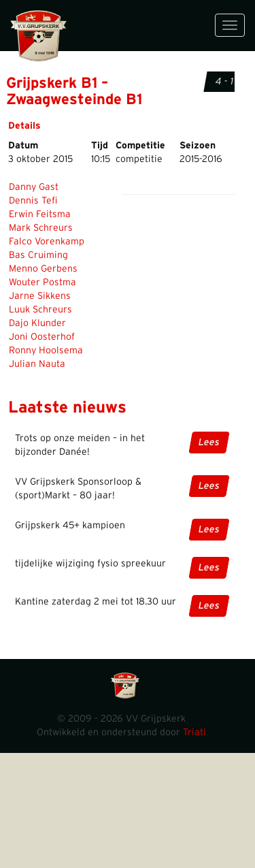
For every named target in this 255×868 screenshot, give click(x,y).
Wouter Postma (42, 283)
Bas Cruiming (38, 255)
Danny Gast (34, 187)
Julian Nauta (37, 364)
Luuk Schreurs (40, 310)
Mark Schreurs (41, 228)
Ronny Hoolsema (46, 351)
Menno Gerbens (43, 269)
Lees (209, 443)
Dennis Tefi (33, 201)
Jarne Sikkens (40, 296)
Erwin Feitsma (40, 214)
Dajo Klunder (37, 323)
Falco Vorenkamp (47, 242)
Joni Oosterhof (42, 337)
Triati (194, 733)
